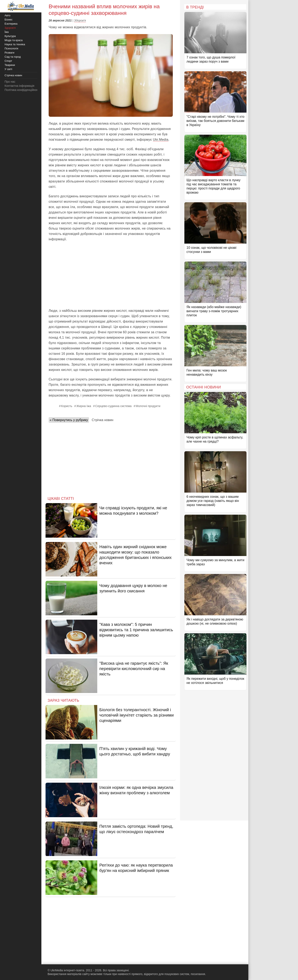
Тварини (10, 65)
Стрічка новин (102, 420)
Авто (7, 15)
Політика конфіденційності (22, 90)
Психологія (11, 48)
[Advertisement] (111, 275)
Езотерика (11, 24)
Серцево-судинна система (113, 406)
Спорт (8, 61)
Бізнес (8, 20)
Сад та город (13, 57)
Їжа (7, 32)
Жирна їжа (84, 406)
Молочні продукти (148, 406)
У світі (8, 69)
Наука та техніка (15, 44)
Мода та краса (14, 40)
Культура (10, 36)
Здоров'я (80, 20)
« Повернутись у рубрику (69, 420)
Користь (67, 406)
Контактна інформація (19, 86)
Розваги (9, 53)
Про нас (10, 82)
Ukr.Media (161, 140)
